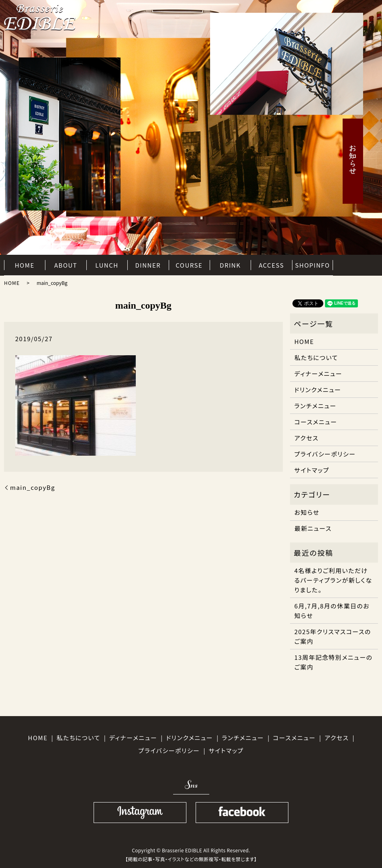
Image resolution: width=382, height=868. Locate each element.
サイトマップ (312, 470)
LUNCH (107, 264)
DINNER (148, 264)
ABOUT (66, 264)
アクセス (306, 438)
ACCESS (271, 264)
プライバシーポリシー (325, 454)
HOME (25, 264)
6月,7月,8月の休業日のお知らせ (332, 611)
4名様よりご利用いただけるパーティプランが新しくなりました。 (333, 580)
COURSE (189, 264)
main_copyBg (33, 487)
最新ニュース (313, 528)
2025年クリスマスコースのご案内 (333, 636)
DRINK (230, 264)
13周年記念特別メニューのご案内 (334, 662)
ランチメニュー (316, 406)
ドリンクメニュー (318, 390)
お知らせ (307, 512)
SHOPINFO (313, 264)
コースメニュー (316, 422)
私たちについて (316, 357)
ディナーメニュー (318, 374)
